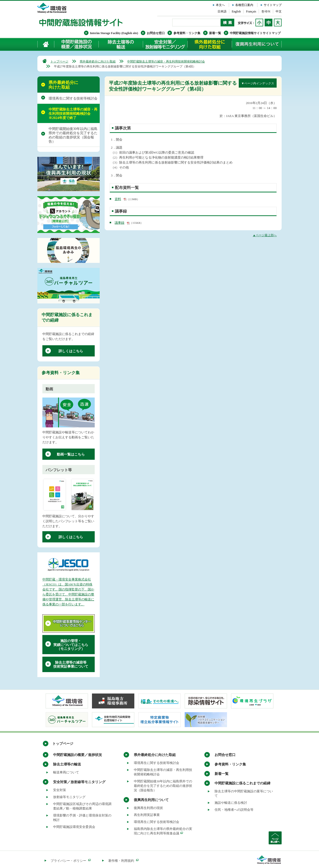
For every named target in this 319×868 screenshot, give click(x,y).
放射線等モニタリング (69, 797)
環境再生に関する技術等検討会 (73, 98)
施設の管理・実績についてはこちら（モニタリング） (71, 645)
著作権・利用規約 (123, 861)
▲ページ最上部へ (265, 235)
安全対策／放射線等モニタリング (165, 44)
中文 (279, 11)
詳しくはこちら (71, 351)
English (236, 11)
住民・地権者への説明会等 (234, 810)
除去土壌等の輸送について (121, 44)
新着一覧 (215, 33)
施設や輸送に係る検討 (231, 803)
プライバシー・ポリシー (71, 861)
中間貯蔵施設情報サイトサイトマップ (255, 33)
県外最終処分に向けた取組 (210, 44)
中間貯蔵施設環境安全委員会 (74, 827)
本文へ (220, 5)
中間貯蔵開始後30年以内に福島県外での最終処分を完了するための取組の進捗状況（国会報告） (73, 135)
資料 (118, 199)
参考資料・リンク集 (187, 33)
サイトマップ (273, 5)
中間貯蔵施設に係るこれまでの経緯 (242, 783)
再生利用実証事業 (147, 815)
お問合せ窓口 (156, 33)
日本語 (222, 11)
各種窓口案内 (244, 5)
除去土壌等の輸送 (67, 764)
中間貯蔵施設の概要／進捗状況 (77, 44)
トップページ (59, 61)
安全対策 (60, 790)
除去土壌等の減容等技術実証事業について (71, 665)
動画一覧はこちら (71, 454)
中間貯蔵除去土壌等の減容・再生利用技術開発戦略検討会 (166, 61)
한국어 (266, 11)
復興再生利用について (257, 44)
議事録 (120, 223)
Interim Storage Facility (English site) (114, 33)
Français (251, 11)
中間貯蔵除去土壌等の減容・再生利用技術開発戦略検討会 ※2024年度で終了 (73, 114)
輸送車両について (66, 772)
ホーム (46, 44)
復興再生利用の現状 (148, 808)
